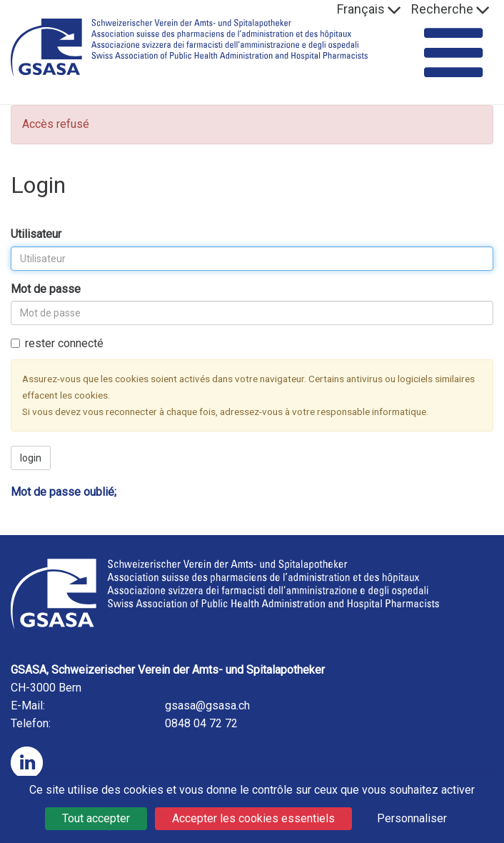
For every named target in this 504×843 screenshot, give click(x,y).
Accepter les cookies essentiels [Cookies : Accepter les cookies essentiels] (253, 818)
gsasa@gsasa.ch (207, 705)
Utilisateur (36, 234)
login (31, 458)
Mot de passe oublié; (64, 492)
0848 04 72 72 (201, 723)
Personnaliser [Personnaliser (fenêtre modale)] (412, 818)
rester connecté (57, 343)
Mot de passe (46, 289)
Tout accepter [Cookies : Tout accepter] (96, 818)
